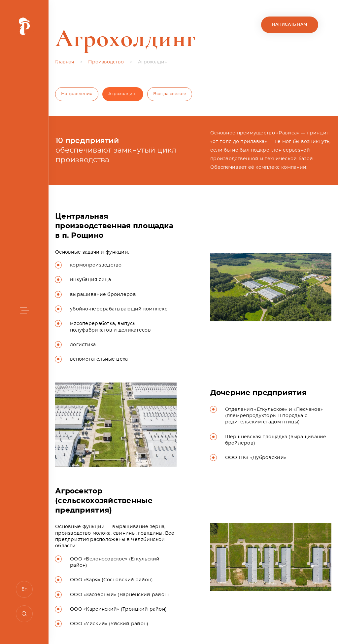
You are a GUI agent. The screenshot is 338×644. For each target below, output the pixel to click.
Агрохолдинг (123, 94)
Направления (77, 94)
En (24, 589)
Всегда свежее (170, 94)
